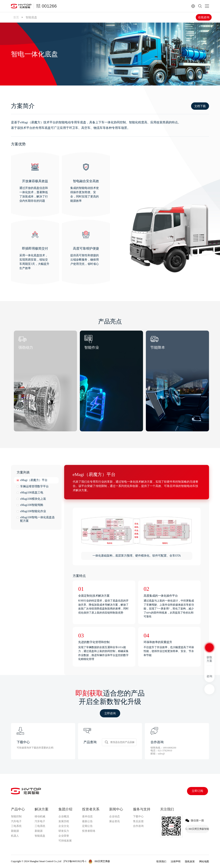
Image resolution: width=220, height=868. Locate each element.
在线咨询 (204, 17)
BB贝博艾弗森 (102, 861)
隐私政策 (190, 861)
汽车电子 (16, 821)
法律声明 (176, 861)
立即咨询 (110, 713)
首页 (16, 17)
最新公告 (87, 821)
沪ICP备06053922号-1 (75, 861)
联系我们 (161, 861)
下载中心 (138, 816)
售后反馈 (138, 821)
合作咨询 (138, 826)
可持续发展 (65, 841)
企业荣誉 (64, 836)
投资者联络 (89, 831)
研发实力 (64, 831)
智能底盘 (40, 836)
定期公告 (87, 826)
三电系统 (16, 826)
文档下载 (200, 106)
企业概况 (64, 816)
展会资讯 (114, 821)
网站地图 (204, 861)
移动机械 (40, 816)
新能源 (15, 831)
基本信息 (87, 816)
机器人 (15, 836)
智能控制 (16, 816)
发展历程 (64, 821)
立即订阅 (197, 791)
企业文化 (64, 826)
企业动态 (114, 816)
